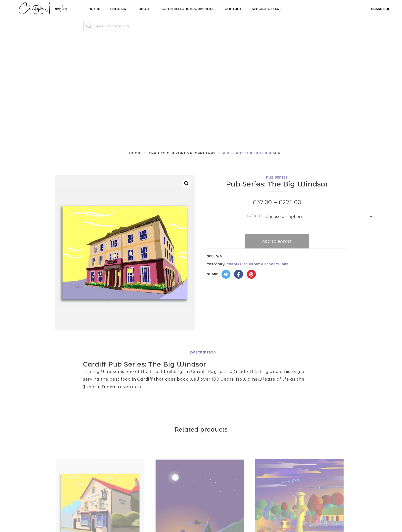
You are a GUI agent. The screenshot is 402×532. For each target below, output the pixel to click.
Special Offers (267, 9)
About (145, 9)
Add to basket (277, 139)
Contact (233, 9)
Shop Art (119, 9)
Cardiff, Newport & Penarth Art (182, 50)
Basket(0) (380, 9)
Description (203, 250)
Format (255, 113)
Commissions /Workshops (188, 9)
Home (94, 9)
